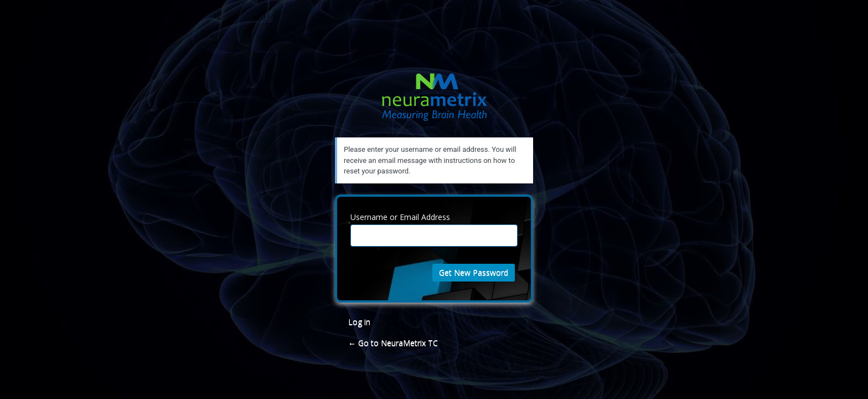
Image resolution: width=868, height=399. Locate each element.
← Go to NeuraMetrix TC (393, 343)
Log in (359, 322)
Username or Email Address (400, 217)
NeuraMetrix (434, 103)
